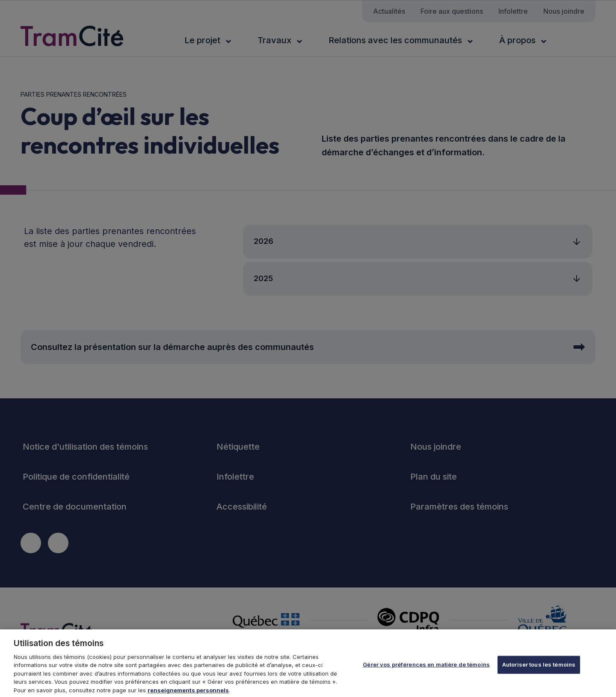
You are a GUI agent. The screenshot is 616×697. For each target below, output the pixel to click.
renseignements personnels (188, 693)
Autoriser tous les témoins (539, 667)
